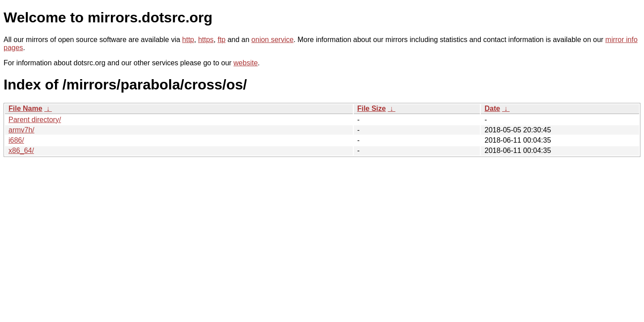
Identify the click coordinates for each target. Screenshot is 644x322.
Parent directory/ (35, 120)
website (246, 63)
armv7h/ (21, 130)
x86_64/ (21, 150)
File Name (25, 108)
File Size (372, 108)
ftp (221, 40)
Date (492, 108)
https (206, 40)
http (188, 40)
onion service (272, 40)
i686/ (16, 140)
